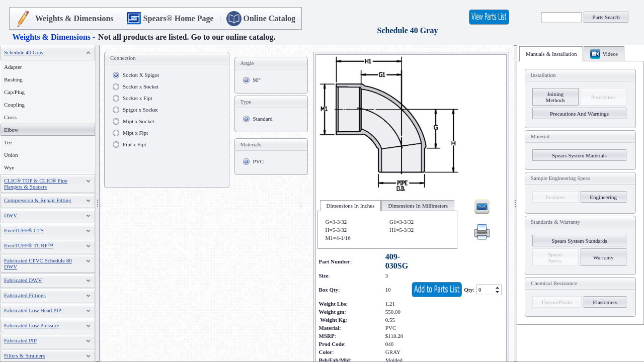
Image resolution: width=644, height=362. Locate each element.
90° (257, 80)
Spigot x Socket (140, 110)
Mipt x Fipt (135, 133)
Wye (9, 167)
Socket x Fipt (138, 98)
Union (11, 155)
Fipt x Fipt (134, 144)
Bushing (13, 79)
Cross (10, 117)
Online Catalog (270, 18)
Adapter (13, 67)
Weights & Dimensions (74, 18)
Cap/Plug (14, 92)
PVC (258, 161)
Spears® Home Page (179, 18)
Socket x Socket (141, 86)
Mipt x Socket (138, 121)
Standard (263, 119)
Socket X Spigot (141, 75)
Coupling (14, 105)
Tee (8, 142)
